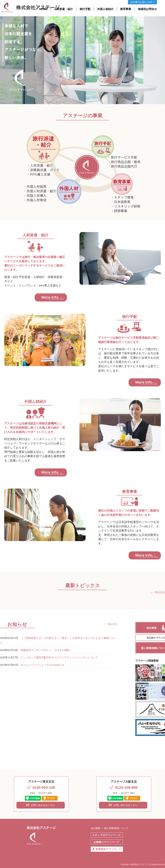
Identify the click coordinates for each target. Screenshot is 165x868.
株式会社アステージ (140, 864)
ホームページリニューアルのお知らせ (43, 665)
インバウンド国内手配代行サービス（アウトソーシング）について (59, 658)
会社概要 (96, 828)
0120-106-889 (126, 788)
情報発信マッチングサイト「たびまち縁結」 (46, 650)
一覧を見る (159, 592)
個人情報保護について (116, 828)
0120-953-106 (44, 788)
